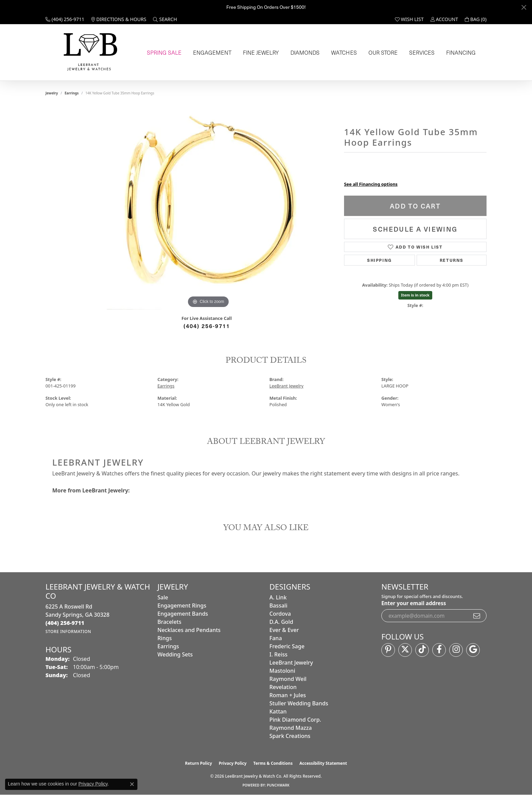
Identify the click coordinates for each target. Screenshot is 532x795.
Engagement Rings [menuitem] (182, 606)
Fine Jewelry (259, 53)
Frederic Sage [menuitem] (287, 646)
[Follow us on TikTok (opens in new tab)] (422, 650)
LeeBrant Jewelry (286, 386)
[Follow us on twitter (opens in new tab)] (405, 650)
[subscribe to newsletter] (477, 616)
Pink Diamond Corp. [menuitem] (295, 720)
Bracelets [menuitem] (169, 622)
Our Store (381, 53)
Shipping (379, 260)
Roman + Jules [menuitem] (288, 695)
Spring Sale (163, 53)
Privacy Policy (233, 763)
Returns (452, 260)
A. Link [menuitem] (278, 597)
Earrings (72, 93)
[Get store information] (68, 631)
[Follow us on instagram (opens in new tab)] (456, 650)
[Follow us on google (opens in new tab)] (473, 650)
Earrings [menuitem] (168, 646)
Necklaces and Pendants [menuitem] (189, 630)
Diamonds (303, 53)
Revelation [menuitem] (283, 687)
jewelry (52, 93)
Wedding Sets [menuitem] (175, 654)
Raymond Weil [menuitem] (288, 679)
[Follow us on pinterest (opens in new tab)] (388, 650)
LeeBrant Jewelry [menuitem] (291, 663)
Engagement (210, 53)
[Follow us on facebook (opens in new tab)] (439, 650)
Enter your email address (414, 603)
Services (420, 53)
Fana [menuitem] (276, 638)
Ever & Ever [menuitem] (284, 630)
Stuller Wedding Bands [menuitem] (299, 703)
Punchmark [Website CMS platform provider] (278, 785)
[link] (65, 19)
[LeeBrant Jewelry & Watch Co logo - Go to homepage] (89, 52)
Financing (459, 53)
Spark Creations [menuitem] (290, 736)
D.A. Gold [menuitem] (281, 622)
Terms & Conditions (273, 763)
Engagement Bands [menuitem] (183, 614)
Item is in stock (415, 295)
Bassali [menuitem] (278, 606)
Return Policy (198, 763)
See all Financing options (371, 184)
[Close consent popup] (132, 784)
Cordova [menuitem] (280, 614)
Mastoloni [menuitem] (282, 671)
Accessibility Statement (323, 763)
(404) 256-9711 (207, 326)
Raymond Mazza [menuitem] (291, 728)
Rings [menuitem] (165, 638)
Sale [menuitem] (163, 597)
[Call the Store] (65, 623)
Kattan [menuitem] (278, 711)
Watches (342, 53)
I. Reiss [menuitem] (278, 654)
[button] (165, 19)
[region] (208, 208)
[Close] (524, 7)
